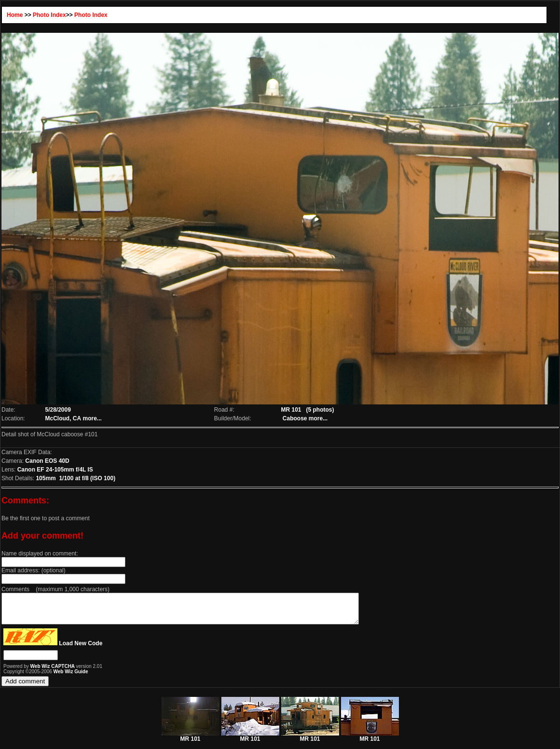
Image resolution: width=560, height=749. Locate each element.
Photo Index (49, 15)
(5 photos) (320, 410)
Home (15, 15)
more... (92, 418)
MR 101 (191, 742)
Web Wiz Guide (71, 677)
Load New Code (81, 649)
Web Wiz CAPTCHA (53, 672)
